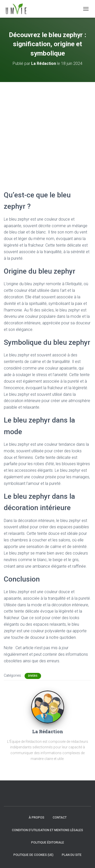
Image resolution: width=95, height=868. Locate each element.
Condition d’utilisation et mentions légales (48, 830)
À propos (36, 818)
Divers (33, 676)
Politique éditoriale (48, 843)
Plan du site (72, 855)
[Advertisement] (48, 132)
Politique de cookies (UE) (33, 855)
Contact (60, 818)
